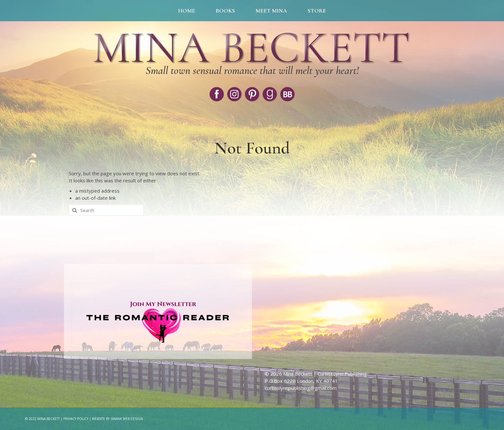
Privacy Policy (76, 419)
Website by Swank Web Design (117, 419)
